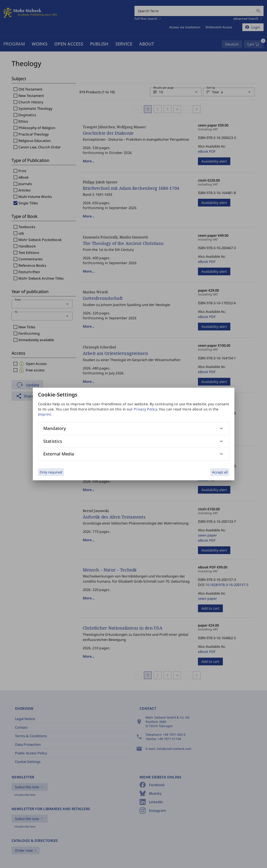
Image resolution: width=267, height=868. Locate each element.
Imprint (44, 414)
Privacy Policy (145, 409)
